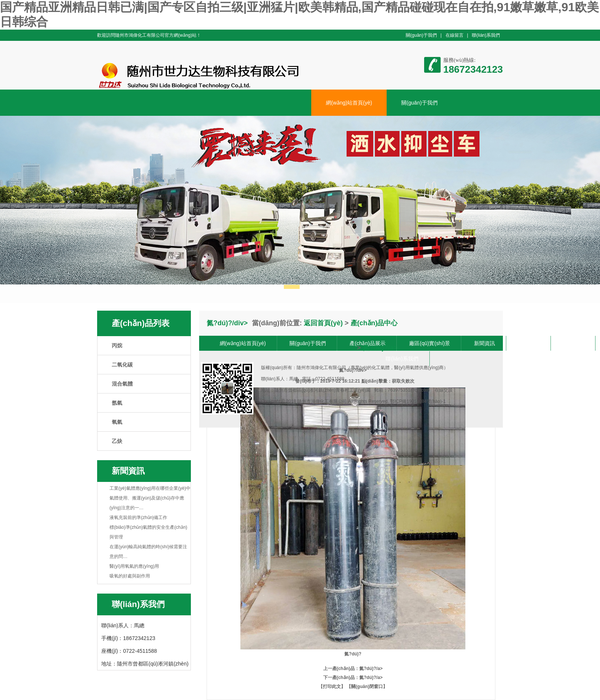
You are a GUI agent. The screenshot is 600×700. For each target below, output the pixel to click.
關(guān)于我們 (421, 35)
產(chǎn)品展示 (367, 343)
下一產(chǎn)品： (341, 678)
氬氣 (117, 403)
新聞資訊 (484, 343)
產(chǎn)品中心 (374, 323)
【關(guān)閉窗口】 (367, 687)
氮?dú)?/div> (353, 513)
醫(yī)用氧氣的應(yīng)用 (134, 566)
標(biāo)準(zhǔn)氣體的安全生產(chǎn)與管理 (148, 532)
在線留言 (454, 35)
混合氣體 (122, 384)
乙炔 (117, 441)
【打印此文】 (332, 687)
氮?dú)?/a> (371, 669)
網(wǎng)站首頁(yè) (349, 103)
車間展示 (529, 343)
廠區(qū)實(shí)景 (430, 343)
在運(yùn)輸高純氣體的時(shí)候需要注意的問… (148, 552)
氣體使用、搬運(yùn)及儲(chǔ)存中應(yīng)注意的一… (147, 503)
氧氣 (117, 422)
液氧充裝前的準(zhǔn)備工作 (138, 518)
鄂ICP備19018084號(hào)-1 (418, 401)
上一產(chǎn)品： (341, 669)
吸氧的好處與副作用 (130, 576)
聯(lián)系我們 (486, 35)
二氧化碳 (122, 365)
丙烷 (117, 346)
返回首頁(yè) (323, 323)
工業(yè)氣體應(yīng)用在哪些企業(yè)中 (150, 488)
